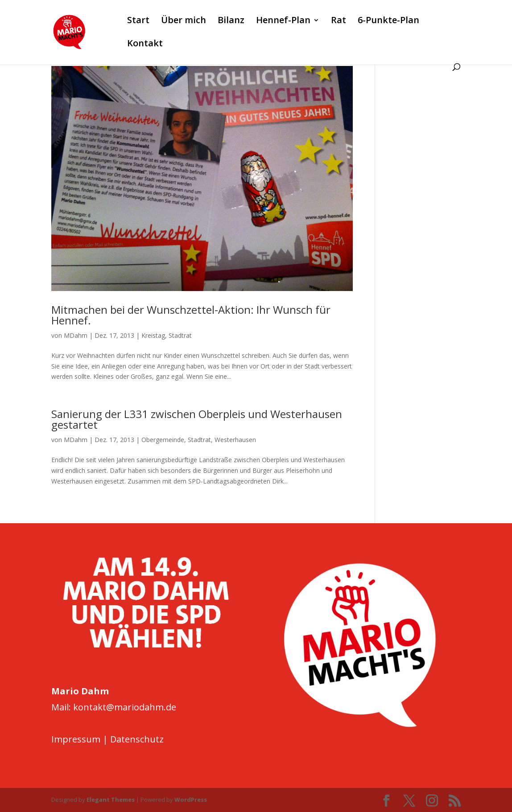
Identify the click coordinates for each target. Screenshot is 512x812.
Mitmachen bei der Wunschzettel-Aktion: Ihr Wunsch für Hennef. (191, 315)
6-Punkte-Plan (388, 21)
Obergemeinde (163, 440)
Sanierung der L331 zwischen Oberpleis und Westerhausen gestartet (197, 419)
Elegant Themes (111, 800)
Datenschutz (137, 739)
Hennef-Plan (283, 21)
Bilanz (231, 21)
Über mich (184, 21)
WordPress (191, 800)
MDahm (76, 335)
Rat (339, 21)
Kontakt (145, 45)
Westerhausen (235, 440)
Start (138, 21)
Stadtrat (180, 335)
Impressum (76, 739)
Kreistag (153, 335)
